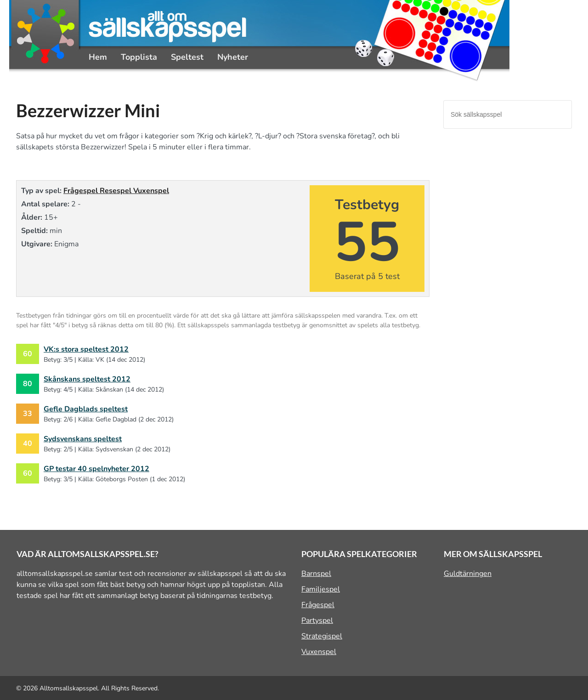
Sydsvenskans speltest (83, 439)
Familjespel (321, 589)
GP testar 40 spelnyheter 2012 (96, 469)
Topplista (139, 57)
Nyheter (233, 57)
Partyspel (317, 620)
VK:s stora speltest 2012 (86, 349)
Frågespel (82, 191)
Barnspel (316, 574)
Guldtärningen (468, 574)
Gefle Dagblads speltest (86, 409)
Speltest (187, 57)
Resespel (116, 191)
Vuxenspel (151, 191)
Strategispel (322, 636)
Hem (98, 57)
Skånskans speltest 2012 (87, 379)
